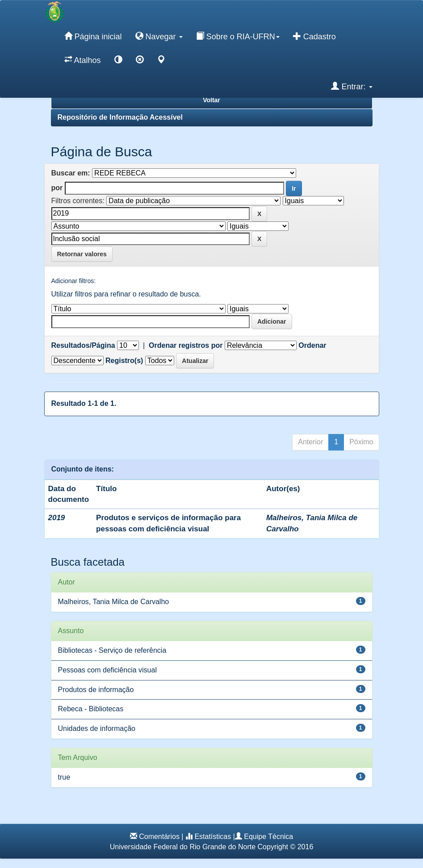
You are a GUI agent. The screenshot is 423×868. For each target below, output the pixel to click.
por (57, 188)
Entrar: (352, 86)
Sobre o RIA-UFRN (238, 36)
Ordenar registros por (186, 345)
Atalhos (83, 60)
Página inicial (93, 36)
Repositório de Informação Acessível (120, 117)
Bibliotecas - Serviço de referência (112, 650)
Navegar (159, 36)
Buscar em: (71, 173)
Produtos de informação (96, 690)
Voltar (211, 100)
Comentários (159, 837)
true (64, 777)
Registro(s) (124, 361)
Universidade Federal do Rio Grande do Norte (183, 847)
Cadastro (314, 36)
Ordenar (312, 345)
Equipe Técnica (268, 837)
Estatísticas (213, 837)
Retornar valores (82, 254)
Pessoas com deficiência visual (107, 670)
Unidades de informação (97, 728)
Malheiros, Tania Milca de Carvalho (114, 602)
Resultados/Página (83, 345)
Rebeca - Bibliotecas (91, 709)
